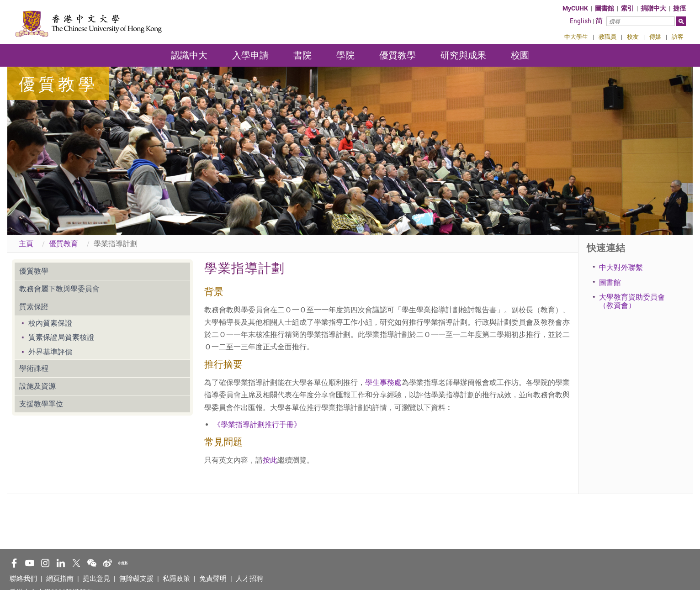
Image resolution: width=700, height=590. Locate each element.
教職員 (607, 37)
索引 (627, 8)
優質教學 (34, 271)
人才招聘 (249, 579)
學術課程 (34, 368)
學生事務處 (383, 382)
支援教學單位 (41, 404)
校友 (633, 37)
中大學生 (576, 37)
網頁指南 (60, 579)
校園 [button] (520, 55)
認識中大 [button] (189, 55)
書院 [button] (302, 55)
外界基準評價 (50, 352)
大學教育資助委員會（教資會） (632, 301)
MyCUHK (575, 8)
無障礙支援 (136, 579)
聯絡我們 (23, 579)
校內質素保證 (50, 323)
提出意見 (96, 579)
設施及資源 (37, 386)
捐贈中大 (653, 8)
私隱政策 (176, 579)
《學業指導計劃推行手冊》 (257, 424)
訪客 (678, 37)
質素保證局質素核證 (61, 337)
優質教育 (64, 244)
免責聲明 (213, 579)
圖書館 (605, 8)
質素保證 (34, 307)
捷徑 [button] (679, 8)
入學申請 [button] (250, 55)
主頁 (26, 244)
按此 (270, 460)
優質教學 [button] (398, 55)
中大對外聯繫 (621, 267)
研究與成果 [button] (463, 55)
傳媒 (655, 37)
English (581, 21)
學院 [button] (345, 55)
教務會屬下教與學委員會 (59, 289)
